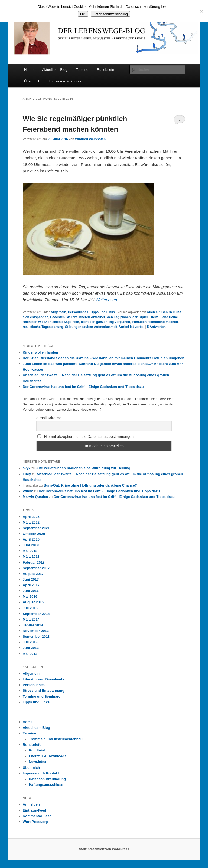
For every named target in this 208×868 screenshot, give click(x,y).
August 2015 (33, 602)
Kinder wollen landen (40, 352)
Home (29, 70)
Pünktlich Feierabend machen (155, 322)
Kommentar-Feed (37, 816)
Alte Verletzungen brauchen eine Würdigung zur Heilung (83, 468)
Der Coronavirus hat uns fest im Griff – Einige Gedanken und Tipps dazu (83, 387)
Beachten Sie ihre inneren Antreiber (78, 317)
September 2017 (36, 568)
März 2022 (31, 522)
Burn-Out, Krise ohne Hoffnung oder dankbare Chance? (90, 485)
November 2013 (36, 631)
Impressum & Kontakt (66, 81)
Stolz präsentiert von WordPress (104, 849)
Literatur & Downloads (48, 756)
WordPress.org (35, 822)
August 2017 (33, 574)
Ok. (83, 14)
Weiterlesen (109, 300)
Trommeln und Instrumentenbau (56, 739)
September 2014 (36, 614)
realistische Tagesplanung (43, 327)
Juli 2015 (30, 608)
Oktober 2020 (34, 534)
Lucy (27, 474)
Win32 (28, 491)
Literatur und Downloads (43, 679)
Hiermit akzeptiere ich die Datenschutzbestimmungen (85, 437)
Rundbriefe (106, 70)
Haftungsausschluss (46, 785)
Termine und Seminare (42, 696)
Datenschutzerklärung (47, 779)
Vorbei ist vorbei (132, 327)
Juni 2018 (31, 545)
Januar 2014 (33, 625)
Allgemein (58, 312)
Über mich (32, 81)
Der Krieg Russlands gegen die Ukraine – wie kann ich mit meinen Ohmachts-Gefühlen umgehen (104, 358)
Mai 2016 (30, 596)
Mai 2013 (30, 654)
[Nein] (201, 11)
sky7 (27, 468)
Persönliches (78, 312)
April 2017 (31, 585)
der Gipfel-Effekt (145, 317)
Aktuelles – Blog (55, 70)
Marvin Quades (35, 497)
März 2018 (31, 556)
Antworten (156, 327)
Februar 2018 (34, 562)
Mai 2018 (30, 551)
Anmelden (31, 804)
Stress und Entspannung (44, 691)
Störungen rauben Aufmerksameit (91, 327)
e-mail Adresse (49, 418)
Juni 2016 (31, 591)
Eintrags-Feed (35, 810)
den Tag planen (119, 317)
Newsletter (38, 762)
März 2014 (31, 619)
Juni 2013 (31, 648)
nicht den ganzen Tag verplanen (106, 322)
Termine (82, 70)
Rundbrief (37, 750)
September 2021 (36, 528)
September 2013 (36, 636)
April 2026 (31, 517)
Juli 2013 (30, 642)
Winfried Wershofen (90, 139)
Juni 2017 (31, 579)
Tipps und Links (102, 312)
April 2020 (31, 539)
